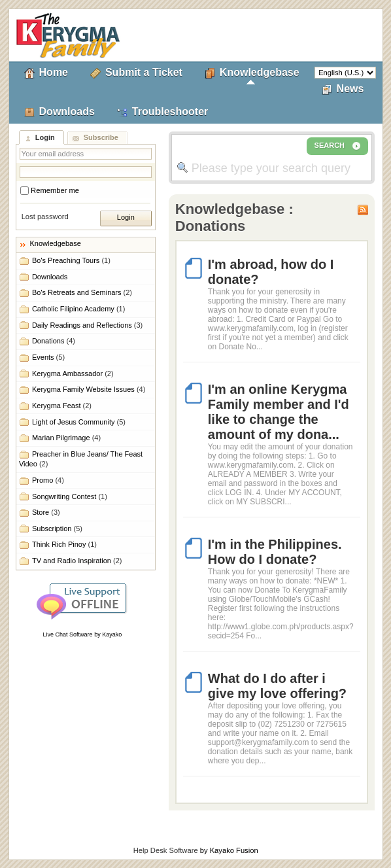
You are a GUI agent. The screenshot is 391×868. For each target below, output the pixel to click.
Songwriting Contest (70, 496)
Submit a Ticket (144, 72)
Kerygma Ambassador (73, 373)
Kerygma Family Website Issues (89, 389)
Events (48, 357)
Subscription (57, 529)
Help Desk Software (166, 850)
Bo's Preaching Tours (71, 260)
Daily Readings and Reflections (87, 325)
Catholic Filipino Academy (78, 309)
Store (46, 512)
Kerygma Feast (62, 406)
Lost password (45, 217)
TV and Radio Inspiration (77, 561)
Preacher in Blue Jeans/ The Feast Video (81, 459)
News (350, 89)
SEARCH (337, 146)
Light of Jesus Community (79, 422)
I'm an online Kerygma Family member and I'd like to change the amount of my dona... (279, 412)
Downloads (67, 112)
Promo (48, 480)
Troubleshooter (170, 112)
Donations (54, 341)
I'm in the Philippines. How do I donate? (275, 552)
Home (54, 72)
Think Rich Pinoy (64, 544)
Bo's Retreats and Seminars (82, 292)
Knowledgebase (260, 72)
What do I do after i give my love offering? (277, 686)
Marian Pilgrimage (66, 438)
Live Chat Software (68, 634)
